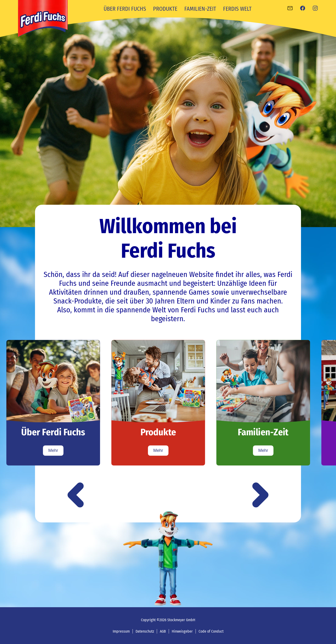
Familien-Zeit (200, 9)
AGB (163, 631)
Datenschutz (145, 631)
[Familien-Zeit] (263, 403)
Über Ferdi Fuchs (125, 9)
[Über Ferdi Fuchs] (53, 403)
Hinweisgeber (182, 631)
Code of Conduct (211, 631)
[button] (76, 495)
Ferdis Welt (237, 9)
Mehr (53, 450)
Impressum (121, 631)
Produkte (165, 9)
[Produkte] (158, 403)
